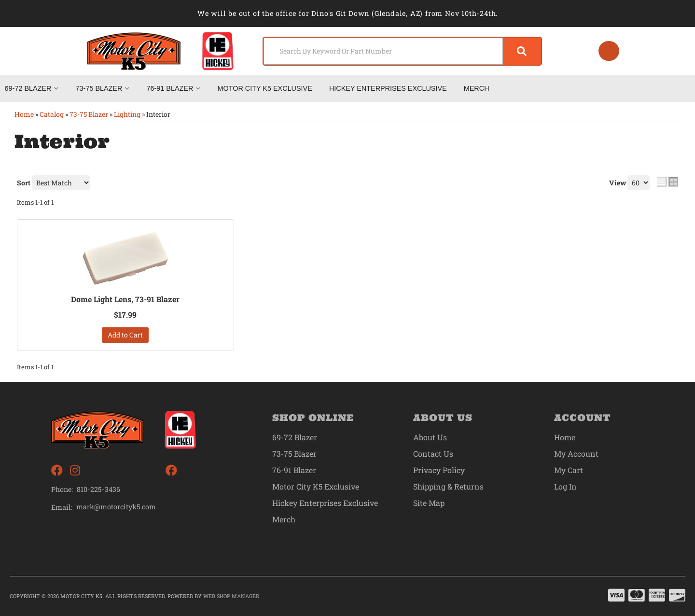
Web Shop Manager (231, 596)
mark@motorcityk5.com (117, 507)
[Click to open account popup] (609, 51)
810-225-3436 (98, 489)
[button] (402, 51)
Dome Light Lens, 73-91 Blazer (125, 299)
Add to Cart (125, 335)
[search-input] (382, 51)
